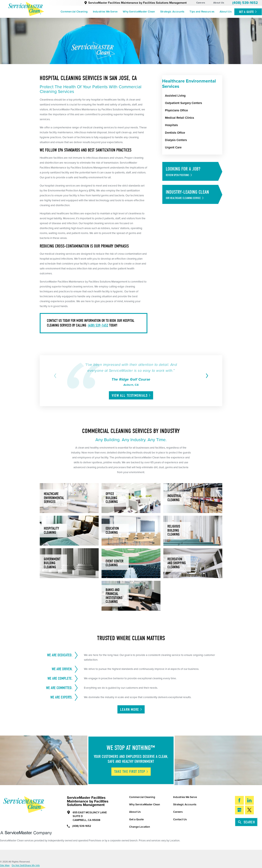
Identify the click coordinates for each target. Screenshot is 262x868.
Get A (248, 12)
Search (247, 822)
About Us (219, 3)
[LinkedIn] (249, 800)
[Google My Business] (239, 810)
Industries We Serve (105, 12)
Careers (201, 3)
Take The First (131, 772)
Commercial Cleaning (74, 12)
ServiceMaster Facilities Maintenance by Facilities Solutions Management (135, 3)
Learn (131, 710)
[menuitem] (74, 12)
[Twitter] (249, 810)
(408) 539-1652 (245, 3)
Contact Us (180, 819)
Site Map (5, 866)
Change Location (140, 827)
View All (131, 396)
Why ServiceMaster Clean (139, 12)
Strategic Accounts (172, 12)
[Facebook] (239, 800)
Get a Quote (136, 819)
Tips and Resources (202, 12)
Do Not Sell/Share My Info (26, 866)
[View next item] (206, 376)
